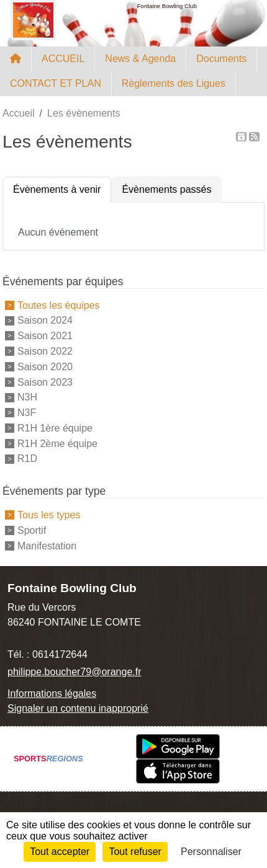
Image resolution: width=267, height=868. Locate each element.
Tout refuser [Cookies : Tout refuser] (135, 852)
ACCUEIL (63, 59)
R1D (27, 458)
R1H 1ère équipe (55, 428)
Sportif (32, 530)
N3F (27, 413)
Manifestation (47, 546)
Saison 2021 (45, 336)
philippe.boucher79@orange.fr (75, 672)
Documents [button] (221, 59)
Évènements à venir (57, 189)
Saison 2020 (45, 367)
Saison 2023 (45, 382)
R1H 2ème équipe (57, 443)
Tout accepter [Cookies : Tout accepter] (60, 852)
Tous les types (49, 515)
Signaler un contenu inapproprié (78, 708)
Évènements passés (166, 189)
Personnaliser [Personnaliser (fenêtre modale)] (211, 852)
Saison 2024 (45, 320)
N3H (27, 397)
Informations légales (52, 693)
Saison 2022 (45, 351)
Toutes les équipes (59, 305)
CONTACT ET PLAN (56, 83)
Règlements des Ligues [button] (174, 83)
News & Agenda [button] (140, 59)
